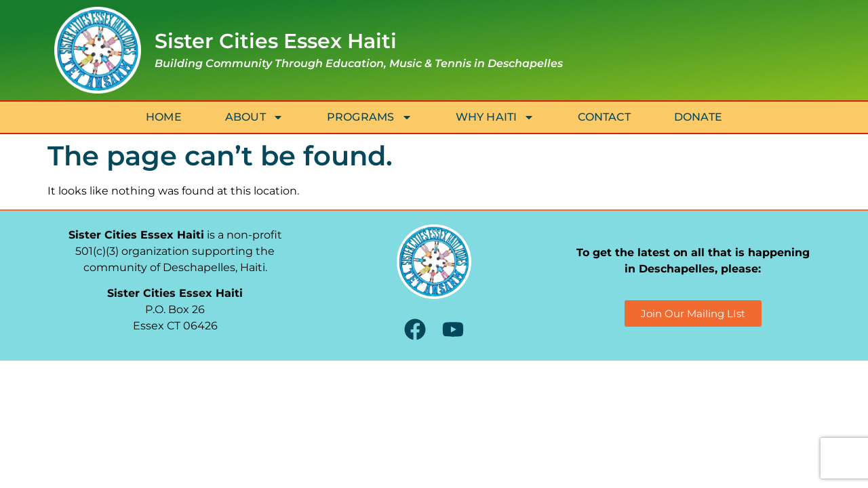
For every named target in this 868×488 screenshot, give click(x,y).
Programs (370, 117)
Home (164, 117)
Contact (604, 117)
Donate (698, 117)
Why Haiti (495, 117)
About (254, 117)
